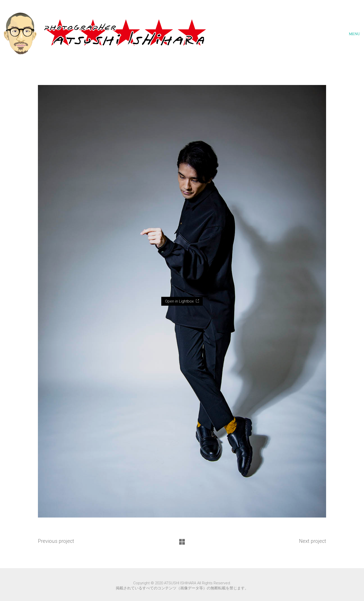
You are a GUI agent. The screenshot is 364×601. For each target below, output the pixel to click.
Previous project (56, 541)
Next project (313, 541)
